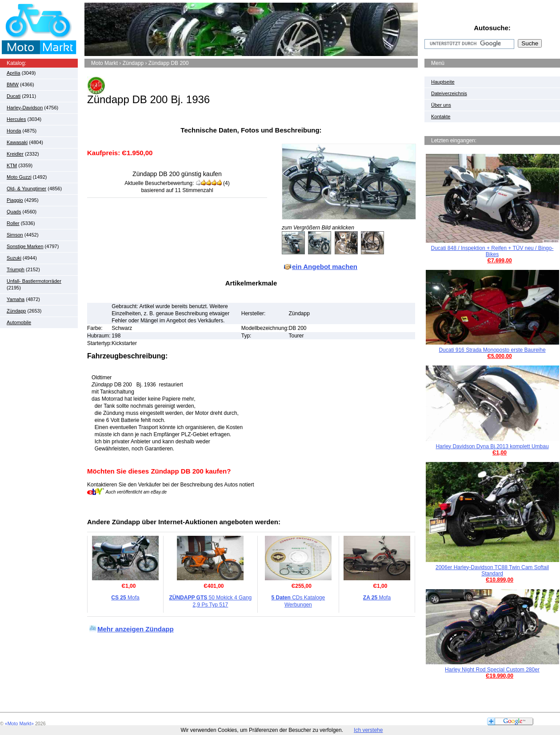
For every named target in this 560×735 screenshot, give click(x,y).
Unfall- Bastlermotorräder (34, 281)
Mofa (125, 598)
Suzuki (14, 258)
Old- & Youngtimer (26, 189)
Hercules (16, 119)
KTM (12, 165)
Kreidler (15, 154)
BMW (13, 84)
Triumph (16, 269)
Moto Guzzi (19, 177)
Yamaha (16, 299)
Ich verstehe (368, 730)
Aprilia (14, 73)
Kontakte (441, 116)
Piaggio (15, 200)
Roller (13, 223)
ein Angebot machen (325, 267)
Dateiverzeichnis (449, 93)
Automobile (19, 322)
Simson (15, 235)
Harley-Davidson (25, 108)
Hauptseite (443, 82)
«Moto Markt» (19, 723)
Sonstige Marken (25, 246)
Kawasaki (17, 142)
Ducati (14, 96)
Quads (14, 212)
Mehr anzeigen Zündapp (136, 629)
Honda (14, 131)
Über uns (441, 105)
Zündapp (16, 311)
